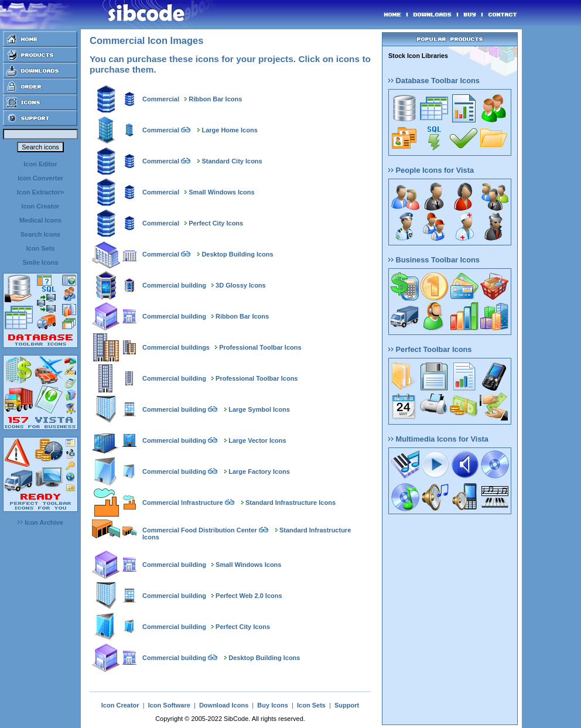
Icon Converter (40, 178)
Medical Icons (40, 220)
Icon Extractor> (40, 192)
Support (347, 705)
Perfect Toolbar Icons (430, 349)
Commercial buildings (176, 347)
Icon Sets (41, 248)
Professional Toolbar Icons (260, 347)
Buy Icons (273, 705)
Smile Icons (40, 262)
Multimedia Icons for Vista (438, 439)
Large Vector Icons (257, 440)
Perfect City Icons (216, 223)
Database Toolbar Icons (434, 81)
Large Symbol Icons (259, 409)
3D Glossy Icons (241, 285)
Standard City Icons (232, 161)
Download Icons (224, 705)
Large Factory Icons (259, 471)
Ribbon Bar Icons (215, 99)
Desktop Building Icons (237, 254)
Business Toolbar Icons (434, 260)
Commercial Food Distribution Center (200, 530)
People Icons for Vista (431, 170)
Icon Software (169, 705)
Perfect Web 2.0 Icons (249, 596)
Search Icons (40, 234)
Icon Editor (40, 164)
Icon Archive (40, 522)
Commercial (161, 99)
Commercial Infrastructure (183, 503)
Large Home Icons (229, 130)
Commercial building (174, 285)
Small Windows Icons (221, 192)
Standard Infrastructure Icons (290, 503)
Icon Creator (41, 206)
